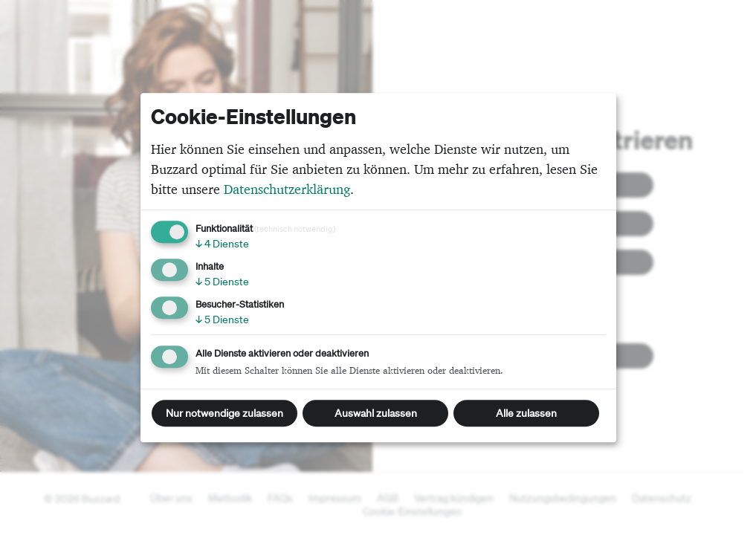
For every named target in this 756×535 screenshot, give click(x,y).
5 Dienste (222, 282)
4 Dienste (222, 244)
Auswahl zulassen (376, 413)
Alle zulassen (526, 413)
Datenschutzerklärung (287, 189)
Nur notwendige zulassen (224, 413)
